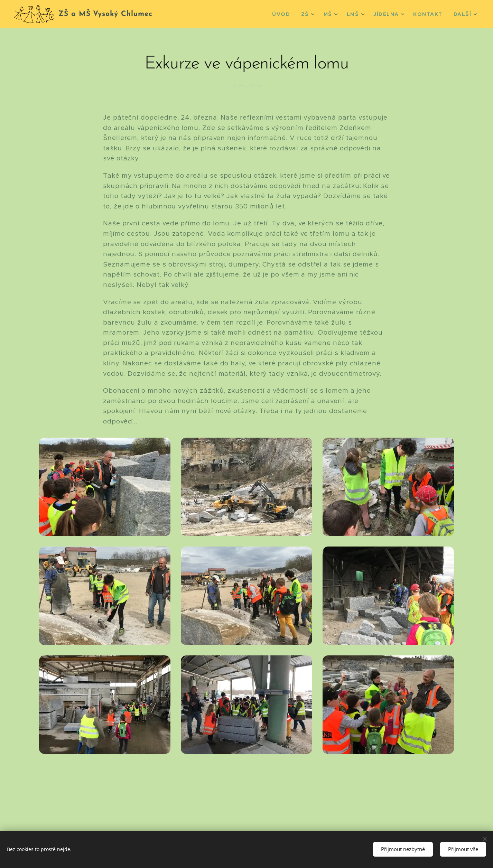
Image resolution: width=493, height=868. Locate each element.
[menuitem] (291, 14)
